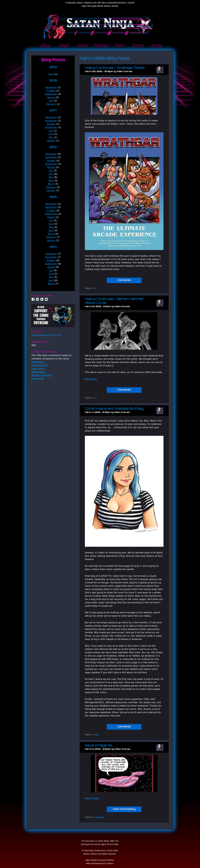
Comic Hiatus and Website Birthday (114, 409)
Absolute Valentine (42, 375)
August (51, 97)
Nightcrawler (38, 372)
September (51, 94)
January (51, 141)
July (51, 101)
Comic (63, 46)
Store (118, 46)
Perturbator (38, 362)
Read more (91, 379)
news (96, 735)
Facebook (33, 299)
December (51, 117)
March (51, 184)
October (51, 91)
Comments (124, 280)
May (51, 137)
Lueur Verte (38, 369)
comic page (99, 817)
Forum (155, 46)
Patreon (100, 46)
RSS (42, 299)
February (51, 104)
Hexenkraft (37, 379)
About (82, 46)
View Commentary (124, 809)
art (95, 288)
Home (45, 46)
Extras (137, 46)
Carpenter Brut (40, 365)
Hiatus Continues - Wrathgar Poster (115, 68)
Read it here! (92, 798)
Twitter (37, 299)
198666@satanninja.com (46, 335)
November (51, 87)
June (51, 134)
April (51, 74)
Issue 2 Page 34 (99, 746)
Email (46, 299)
